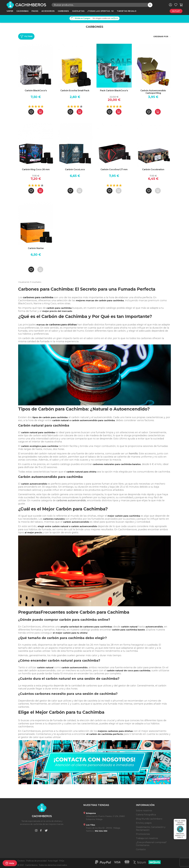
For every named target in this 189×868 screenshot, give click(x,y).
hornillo (133, 454)
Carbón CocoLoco (75, 169)
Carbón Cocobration (153, 169)
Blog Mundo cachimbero (149, 819)
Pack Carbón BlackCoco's (114, 91)
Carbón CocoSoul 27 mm (114, 169)
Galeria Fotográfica (146, 815)
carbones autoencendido (71, 500)
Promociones (143, 834)
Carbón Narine (36, 248)
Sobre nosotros (144, 811)
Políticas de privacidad (36, 861)
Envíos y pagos (144, 823)
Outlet (176, 11)
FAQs (62, 861)
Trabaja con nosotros (147, 838)
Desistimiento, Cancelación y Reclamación (151, 829)
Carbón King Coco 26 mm (36, 169)
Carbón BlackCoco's (36, 91)
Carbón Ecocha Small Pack (75, 91)
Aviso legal (53, 861)
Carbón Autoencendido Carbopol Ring (153, 92)
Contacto (141, 849)
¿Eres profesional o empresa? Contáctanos (151, 844)
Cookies (21, 861)
